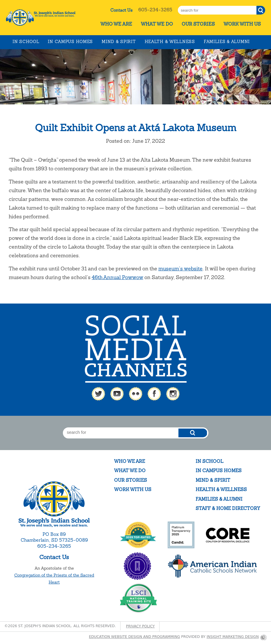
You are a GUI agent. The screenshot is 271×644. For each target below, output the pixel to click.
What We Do (157, 24)
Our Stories (198, 24)
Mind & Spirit (119, 42)
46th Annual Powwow (117, 277)
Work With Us (242, 24)
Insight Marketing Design (233, 637)
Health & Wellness (170, 42)
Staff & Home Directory (228, 508)
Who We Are (116, 24)
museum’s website (180, 269)
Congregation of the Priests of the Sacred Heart (54, 579)
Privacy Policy (140, 626)
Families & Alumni (227, 42)
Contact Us (121, 10)
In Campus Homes (70, 42)
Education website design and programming (135, 637)
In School (26, 42)
